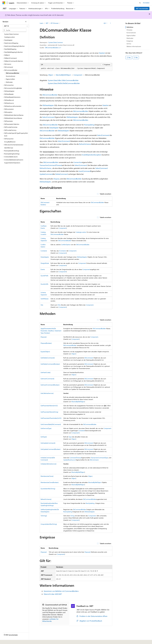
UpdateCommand (46, 174)
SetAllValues (45, 299)
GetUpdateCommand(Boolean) (51, 449)
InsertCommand (85, 171)
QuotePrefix (44, 276)
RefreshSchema (85, 144)
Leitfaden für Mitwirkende (50, 620)
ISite (59, 305)
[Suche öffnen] (140, 3)
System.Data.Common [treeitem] (11, 34)
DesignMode (45, 263)
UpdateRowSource (69, 460)
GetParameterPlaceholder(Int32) (51, 418)
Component (78, 75)
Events (43, 269)
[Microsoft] (4, 3)
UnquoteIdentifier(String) (49, 524)
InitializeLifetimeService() (49, 464)
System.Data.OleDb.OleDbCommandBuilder (64, 83)
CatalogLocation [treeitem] (9, 37)
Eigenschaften (131, 35)
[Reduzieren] (26, 22)
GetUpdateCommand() (48, 443)
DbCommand (89, 358)
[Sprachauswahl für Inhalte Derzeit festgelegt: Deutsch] (7, 641)
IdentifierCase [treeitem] (9, 148)
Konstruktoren (131, 33)
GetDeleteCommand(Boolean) (50, 364)
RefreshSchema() (46, 499)
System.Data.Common (56, 42)
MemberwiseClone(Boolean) (50, 482)
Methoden (130, 38)
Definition (130, 27)
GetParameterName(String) (49, 412)
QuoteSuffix (44, 284)
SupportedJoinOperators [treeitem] (12, 163)
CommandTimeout (55, 165)
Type (70, 437)
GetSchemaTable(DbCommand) (51, 424)
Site (42, 305)
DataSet (102, 53)
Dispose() (44, 337)
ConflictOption (66, 245)
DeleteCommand (61, 174)
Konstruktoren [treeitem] (11, 76)
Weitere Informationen (134, 46)
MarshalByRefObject (63, 75)
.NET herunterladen (142, 8)
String (72, 516)
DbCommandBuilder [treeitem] (13, 73)
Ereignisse (130, 41)
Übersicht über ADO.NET (53, 594)
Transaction (44, 165)
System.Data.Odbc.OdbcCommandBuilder (63, 80)
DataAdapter (54, 128)
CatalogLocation (81, 232)
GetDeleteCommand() (48, 358)
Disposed (44, 552)
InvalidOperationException (91, 155)
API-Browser (55, 23)
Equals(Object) (45, 352)
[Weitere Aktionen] (110, 23)
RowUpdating (89, 125)
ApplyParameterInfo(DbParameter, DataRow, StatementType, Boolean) (51, 331)
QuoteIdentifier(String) (48, 489)
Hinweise (129, 30)
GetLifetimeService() (47, 393)
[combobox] (16, 26)
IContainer (63, 251)
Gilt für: (129, 44)
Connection (78, 162)
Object (51, 75)
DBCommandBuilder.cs (52, 48)
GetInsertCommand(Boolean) (50, 385)
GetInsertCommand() (47, 379)
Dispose (57, 179)
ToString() (44, 516)
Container (44, 251)
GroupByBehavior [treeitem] (10, 142)
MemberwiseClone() (47, 476)
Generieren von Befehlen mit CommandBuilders (61, 591)
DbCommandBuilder (50, 95)
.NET (47, 23)
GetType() (44, 437)
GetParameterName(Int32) (49, 406)
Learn (41, 23)
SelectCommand (48, 117)
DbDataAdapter (48, 105)
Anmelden (146, 3)
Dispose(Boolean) (46, 343)
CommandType (103, 458)
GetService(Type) (46, 428)
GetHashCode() (46, 372)
